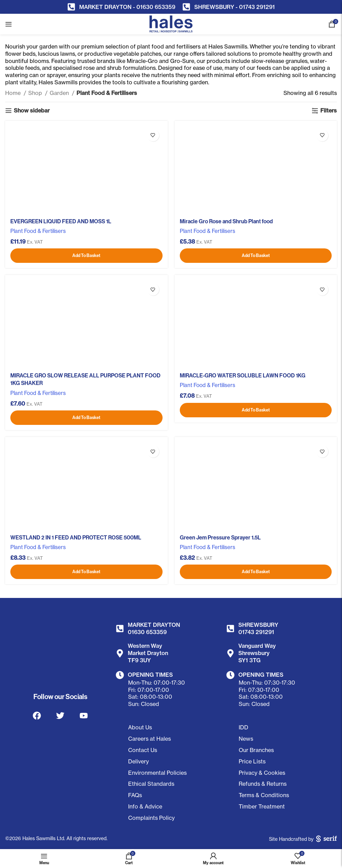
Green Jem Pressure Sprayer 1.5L (220, 538)
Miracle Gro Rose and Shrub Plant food (226, 221)
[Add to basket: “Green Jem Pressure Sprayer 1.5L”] (256, 572)
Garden (60, 93)
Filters (329, 111)
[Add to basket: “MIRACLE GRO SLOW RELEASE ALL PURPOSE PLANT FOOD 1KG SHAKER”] (86, 418)
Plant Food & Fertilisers (38, 231)
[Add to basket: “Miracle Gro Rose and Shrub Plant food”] (256, 256)
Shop (36, 93)
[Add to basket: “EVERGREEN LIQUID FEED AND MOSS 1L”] (86, 256)
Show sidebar (32, 111)
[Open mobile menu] (9, 24)
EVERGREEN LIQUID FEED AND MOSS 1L (61, 221)
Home (14, 93)
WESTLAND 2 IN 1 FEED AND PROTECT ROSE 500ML (76, 538)
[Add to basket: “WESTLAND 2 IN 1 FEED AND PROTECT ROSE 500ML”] (86, 572)
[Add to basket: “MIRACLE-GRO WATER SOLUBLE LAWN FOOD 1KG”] (256, 410)
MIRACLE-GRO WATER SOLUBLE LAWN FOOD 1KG (243, 376)
